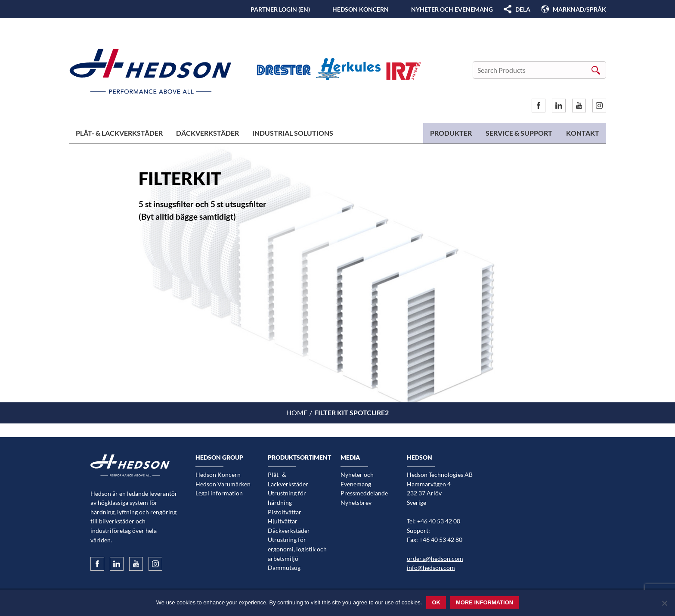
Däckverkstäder (207, 133)
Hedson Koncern (361, 9)
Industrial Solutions (293, 133)
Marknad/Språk (579, 9)
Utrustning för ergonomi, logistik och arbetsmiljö (297, 549)
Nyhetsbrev (356, 502)
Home (297, 412)
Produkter (451, 133)
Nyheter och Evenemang (452, 9)
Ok (436, 602)
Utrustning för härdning (287, 498)
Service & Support (519, 133)
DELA (523, 9)
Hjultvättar (283, 521)
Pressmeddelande (364, 493)
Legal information (219, 493)
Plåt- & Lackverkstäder (119, 133)
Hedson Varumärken (223, 484)
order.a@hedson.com (435, 558)
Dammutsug (284, 568)
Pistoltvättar (285, 512)
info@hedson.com (431, 568)
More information (485, 602)
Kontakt (583, 133)
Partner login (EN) (280, 9)
